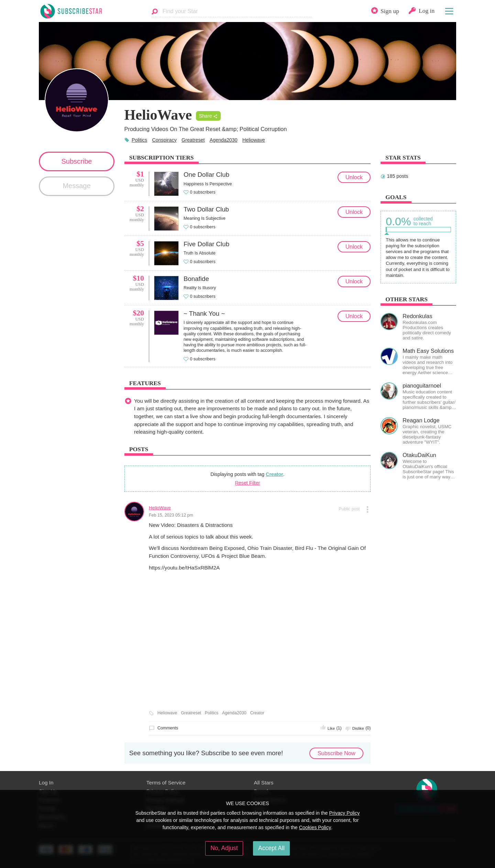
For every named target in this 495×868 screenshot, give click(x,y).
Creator (274, 474)
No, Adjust (224, 848)
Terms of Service (166, 783)
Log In (46, 783)
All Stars (264, 783)
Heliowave (254, 140)
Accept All (271, 848)
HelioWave (160, 508)
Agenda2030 (224, 140)
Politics (139, 140)
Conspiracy (164, 140)
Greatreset (193, 140)
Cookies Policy (315, 827)
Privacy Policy (344, 813)
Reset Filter (248, 483)
